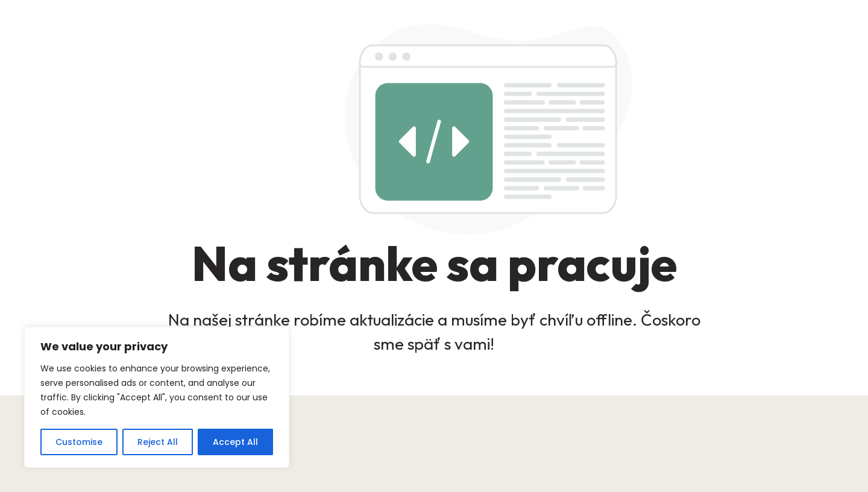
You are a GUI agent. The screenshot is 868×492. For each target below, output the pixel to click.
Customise (79, 442)
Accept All (235, 442)
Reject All (158, 442)
